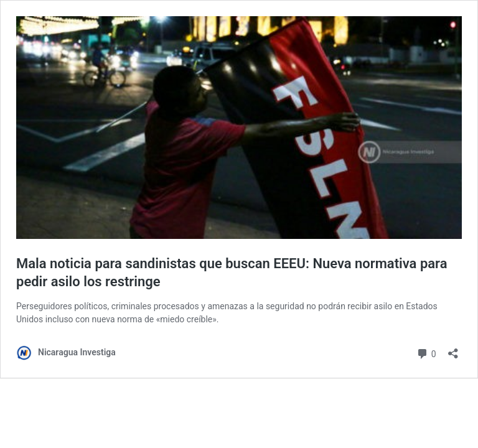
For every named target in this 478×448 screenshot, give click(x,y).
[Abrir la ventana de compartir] (453, 349)
